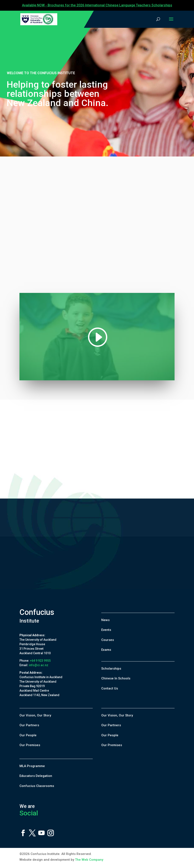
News (105, 620)
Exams (106, 650)
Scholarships (111, 669)
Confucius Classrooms (37, 786)
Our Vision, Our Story (35, 715)
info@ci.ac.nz (39, 665)
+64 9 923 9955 (40, 661)
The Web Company (89, 860)
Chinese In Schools (116, 678)
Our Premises (30, 745)
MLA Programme (32, 766)
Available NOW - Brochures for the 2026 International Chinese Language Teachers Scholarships (97, 5)
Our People (28, 735)
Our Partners (29, 725)
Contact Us (110, 688)
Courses (108, 640)
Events (106, 630)
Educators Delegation (36, 776)
